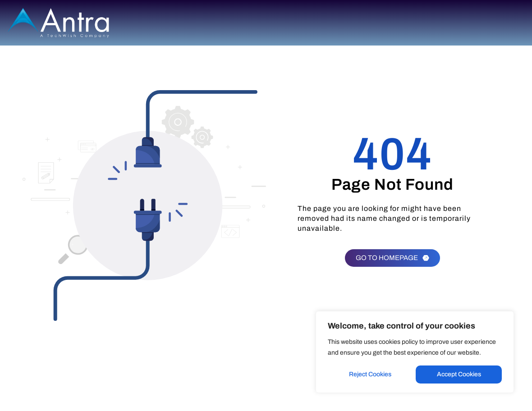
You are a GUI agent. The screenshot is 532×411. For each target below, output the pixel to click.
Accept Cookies (459, 374)
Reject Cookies (370, 374)
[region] (415, 352)
